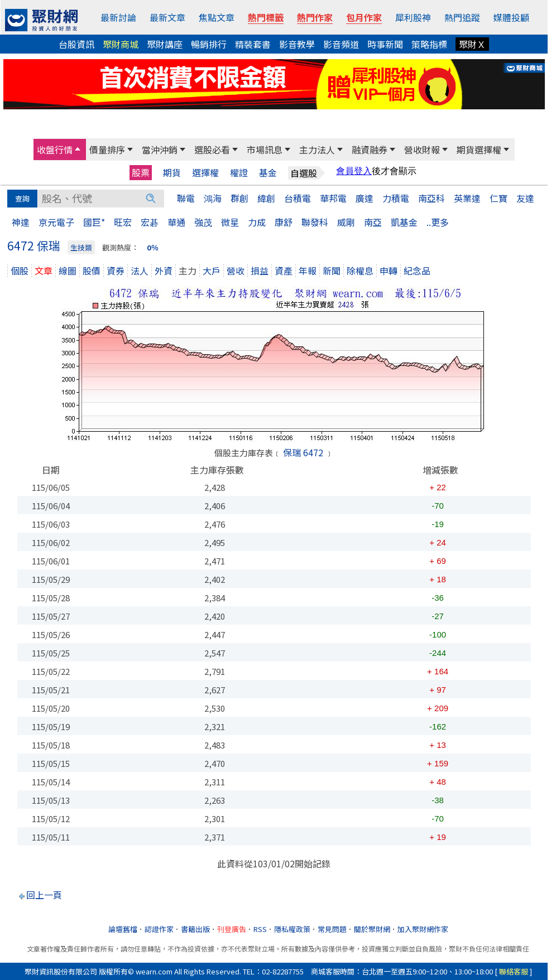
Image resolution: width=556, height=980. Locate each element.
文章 (44, 271)
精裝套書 (253, 44)
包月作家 (364, 17)
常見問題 (332, 929)
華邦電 (333, 198)
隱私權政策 (292, 929)
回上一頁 (44, 895)
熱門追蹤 (462, 17)
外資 (164, 271)
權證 (239, 173)
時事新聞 (385, 44)
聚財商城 (121, 44)
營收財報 (422, 149)
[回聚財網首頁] (41, 20)
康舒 (284, 222)
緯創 (266, 198)
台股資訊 (76, 44)
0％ (153, 247)
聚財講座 (165, 44)
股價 (92, 271)
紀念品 (417, 271)
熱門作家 (315, 17)
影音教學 (297, 44)
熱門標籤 (266, 17)
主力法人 (317, 149)
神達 (21, 222)
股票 (141, 172)
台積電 (298, 198)
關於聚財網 (372, 929)
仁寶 (499, 198)
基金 (268, 173)
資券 (116, 271)
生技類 (81, 247)
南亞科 (432, 198)
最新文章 (167, 17)
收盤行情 (55, 149)
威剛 (346, 222)
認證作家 (159, 929)
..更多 (438, 222)
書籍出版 (195, 929)
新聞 (332, 271)
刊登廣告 (232, 929)
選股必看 (212, 149)
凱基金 (404, 222)
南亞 (373, 222)
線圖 (68, 271)
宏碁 (150, 222)
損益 (260, 271)
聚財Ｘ (472, 44)
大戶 (212, 271)
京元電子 (56, 222)
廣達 (365, 198)
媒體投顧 (511, 17)
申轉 (389, 271)
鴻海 (213, 198)
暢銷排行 (209, 44)
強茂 (203, 222)
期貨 (172, 173)
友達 (525, 198)
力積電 (396, 198)
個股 (20, 271)
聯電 (186, 198)
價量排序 (107, 149)
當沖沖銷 (160, 149)
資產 (284, 271)
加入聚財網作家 (423, 929)
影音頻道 (341, 44)
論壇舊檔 (123, 929)
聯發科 (315, 222)
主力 (188, 271)
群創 (239, 198)
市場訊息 (265, 149)
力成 (257, 222)
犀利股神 (413, 17)
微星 (230, 222)
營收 (236, 271)
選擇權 (205, 173)
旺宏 (123, 222)
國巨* (94, 222)
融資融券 (370, 149)
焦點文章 (217, 17)
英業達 (467, 198)
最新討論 (118, 17)
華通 (176, 222)
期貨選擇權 (479, 149)
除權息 (360, 271)
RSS (260, 929)
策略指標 (429, 44)
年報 (308, 271)
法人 (140, 271)
